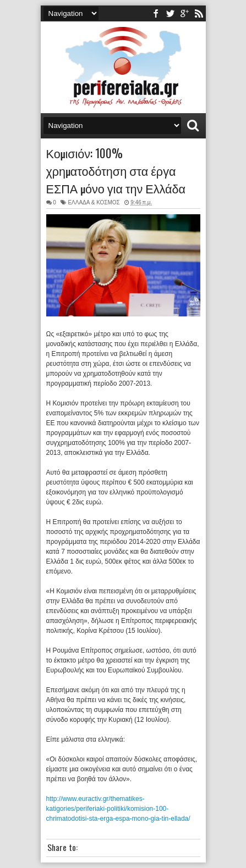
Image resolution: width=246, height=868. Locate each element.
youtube (184, 13)
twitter (170, 13)
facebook (156, 13)
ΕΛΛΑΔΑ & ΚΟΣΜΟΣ (94, 202)
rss (199, 13)
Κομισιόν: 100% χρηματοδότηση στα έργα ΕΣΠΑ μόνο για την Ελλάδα (116, 170)
